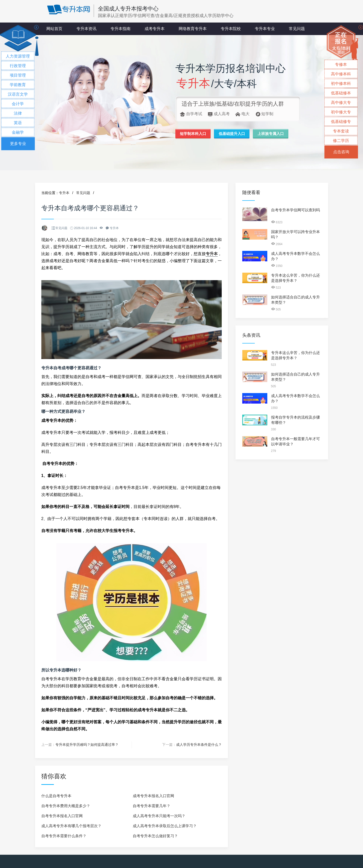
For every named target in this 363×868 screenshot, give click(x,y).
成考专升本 (155, 29)
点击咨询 (341, 152)
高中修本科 (341, 74)
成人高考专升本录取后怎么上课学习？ (165, 826)
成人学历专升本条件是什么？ (199, 745)
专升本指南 (120, 29)
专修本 (341, 64)
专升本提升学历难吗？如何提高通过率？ (87, 745)
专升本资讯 (86, 29)
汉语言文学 (18, 94)
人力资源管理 (18, 56)
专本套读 (341, 131)
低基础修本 (341, 93)
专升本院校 (231, 29)
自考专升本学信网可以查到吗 (295, 210)
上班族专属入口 (279, 134)
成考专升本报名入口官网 (153, 796)
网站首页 (54, 29)
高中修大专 (341, 103)
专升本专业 (265, 29)
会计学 (18, 104)
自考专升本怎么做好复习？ (155, 836)
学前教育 (18, 85)
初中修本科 (341, 83)
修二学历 (341, 141)
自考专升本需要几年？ (152, 806)
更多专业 (18, 144)
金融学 (18, 132)
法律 (18, 113)
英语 (18, 123)
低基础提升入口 (237, 134)
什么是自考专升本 (56, 796)
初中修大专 (341, 112)
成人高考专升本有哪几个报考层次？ (71, 826)
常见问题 (297, 29)
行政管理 (18, 66)
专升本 (64, 193)
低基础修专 (341, 122)
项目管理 (18, 75)
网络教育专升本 (193, 29)
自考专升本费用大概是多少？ (66, 806)
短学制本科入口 (195, 134)
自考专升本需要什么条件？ (64, 836)
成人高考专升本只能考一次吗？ (159, 816)
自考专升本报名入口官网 (62, 816)
